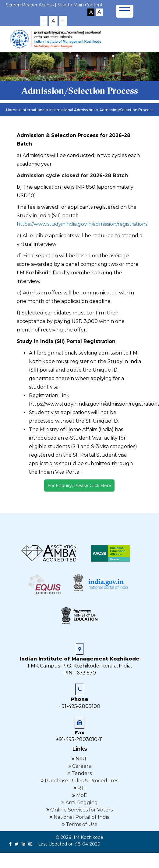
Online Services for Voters (81, 810)
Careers (81, 766)
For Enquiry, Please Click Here (79, 485)
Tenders (81, 773)
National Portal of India (81, 817)
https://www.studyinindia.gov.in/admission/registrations (82, 224)
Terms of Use (81, 824)
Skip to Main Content (80, 5)
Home (12, 110)
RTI (81, 788)
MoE (81, 795)
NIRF (81, 759)
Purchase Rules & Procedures (81, 781)
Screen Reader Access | (32, 5)
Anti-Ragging (81, 803)
